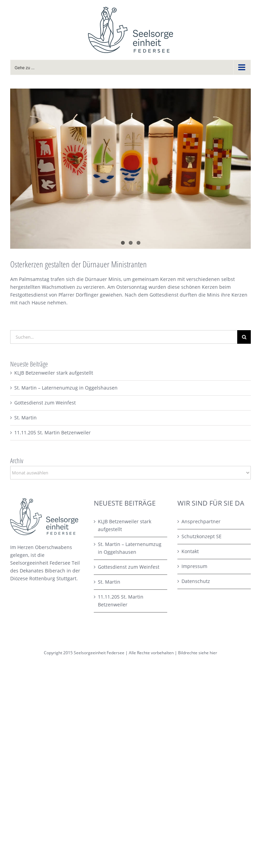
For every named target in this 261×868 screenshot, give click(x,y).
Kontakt (190, 551)
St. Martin (25, 418)
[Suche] (244, 337)
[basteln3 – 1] (130, 169)
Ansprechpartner (201, 521)
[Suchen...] (124, 337)
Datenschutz (196, 581)
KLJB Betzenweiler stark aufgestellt (54, 373)
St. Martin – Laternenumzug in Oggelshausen (66, 388)
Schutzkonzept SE (202, 536)
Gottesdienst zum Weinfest (45, 403)
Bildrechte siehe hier (198, 653)
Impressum (194, 566)
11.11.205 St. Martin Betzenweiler (53, 432)
